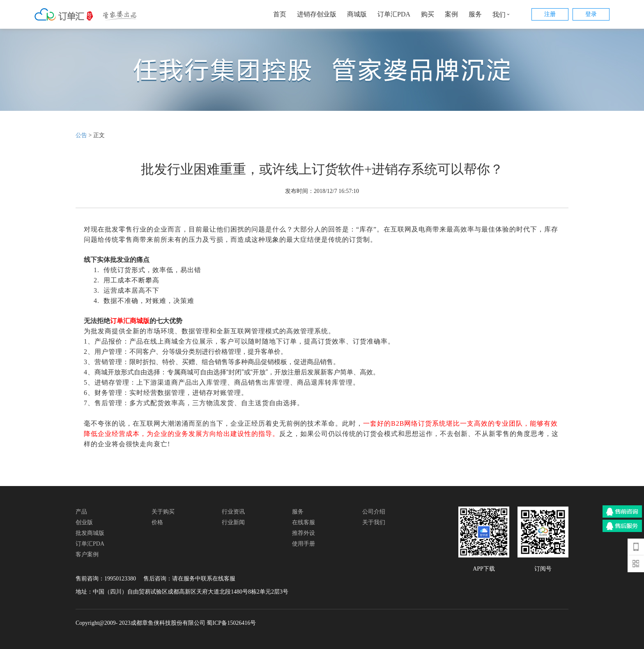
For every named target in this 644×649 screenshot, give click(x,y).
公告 (81, 135)
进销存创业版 (317, 14)
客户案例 (87, 554)
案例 (451, 14)
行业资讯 (233, 512)
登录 (591, 14)
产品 (81, 512)
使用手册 (304, 544)
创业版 (84, 522)
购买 (428, 14)
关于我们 (374, 522)
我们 (503, 14)
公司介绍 (374, 512)
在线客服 (304, 522)
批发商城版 (90, 533)
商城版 (357, 14)
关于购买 (163, 512)
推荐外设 (304, 533)
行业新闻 (233, 522)
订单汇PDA (394, 14)
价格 (157, 522)
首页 (280, 14)
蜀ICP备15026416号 (231, 623)
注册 (550, 14)
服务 (475, 14)
